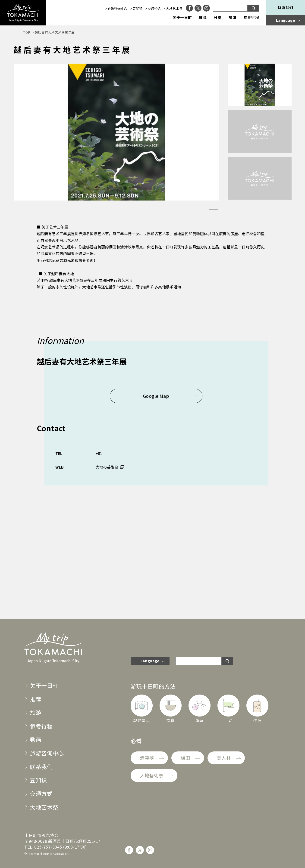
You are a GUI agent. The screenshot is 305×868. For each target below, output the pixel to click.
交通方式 (41, 793)
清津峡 (147, 758)
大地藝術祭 (152, 775)
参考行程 (251, 18)
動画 (36, 740)
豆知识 (137, 9)
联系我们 (286, 7)
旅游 (233, 18)
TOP (27, 32)
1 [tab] (214, 210)
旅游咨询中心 (117, 9)
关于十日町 (182, 18)
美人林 (224, 758)
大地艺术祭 (174, 9)
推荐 (203, 18)
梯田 (185, 758)
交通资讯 (154, 9)
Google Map (156, 396)
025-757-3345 (48, 847)
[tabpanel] (116, 132)
